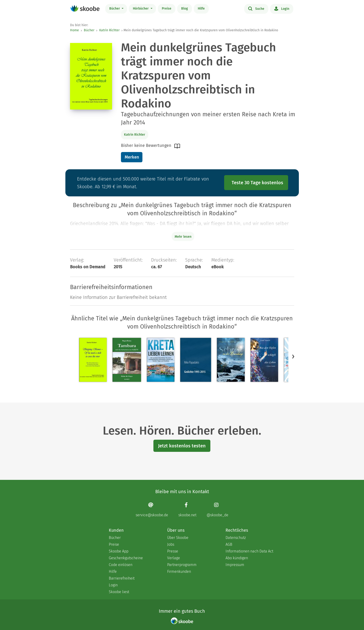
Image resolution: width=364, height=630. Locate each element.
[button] (293, 356)
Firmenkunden (179, 572)
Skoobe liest (119, 592)
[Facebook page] (187, 510)
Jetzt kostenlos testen (182, 446)
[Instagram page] (217, 510)
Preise (167, 9)
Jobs (171, 544)
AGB (229, 544)
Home (74, 30)
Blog (185, 9)
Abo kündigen (237, 558)
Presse (173, 551)
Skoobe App (119, 551)
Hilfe (201, 9)
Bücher (115, 9)
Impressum (235, 565)
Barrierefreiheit (122, 578)
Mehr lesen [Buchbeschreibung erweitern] (183, 237)
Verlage (174, 558)
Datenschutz (236, 538)
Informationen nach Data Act (249, 551)
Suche (256, 8)
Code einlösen (121, 565)
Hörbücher (141, 9)
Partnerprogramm (182, 565)
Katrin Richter (109, 30)
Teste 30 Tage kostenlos (257, 183)
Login (282, 8)
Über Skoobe (178, 538)
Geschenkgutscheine (126, 558)
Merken (132, 157)
